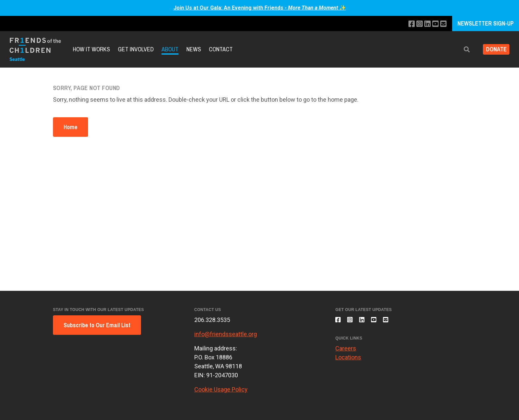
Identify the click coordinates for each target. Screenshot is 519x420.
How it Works (91, 49)
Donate (494, 50)
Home (71, 127)
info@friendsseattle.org (226, 334)
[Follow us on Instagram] (416, 24)
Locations (348, 361)
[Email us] (443, 24)
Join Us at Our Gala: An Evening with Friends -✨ (260, 8)
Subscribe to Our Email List (97, 325)
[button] (462, 50)
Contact (221, 49)
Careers (346, 352)
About (170, 49)
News (194, 49)
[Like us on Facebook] (407, 24)
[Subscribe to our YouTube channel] (434, 24)
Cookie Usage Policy (221, 389)
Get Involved (136, 49)
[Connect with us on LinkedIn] (425, 24)
